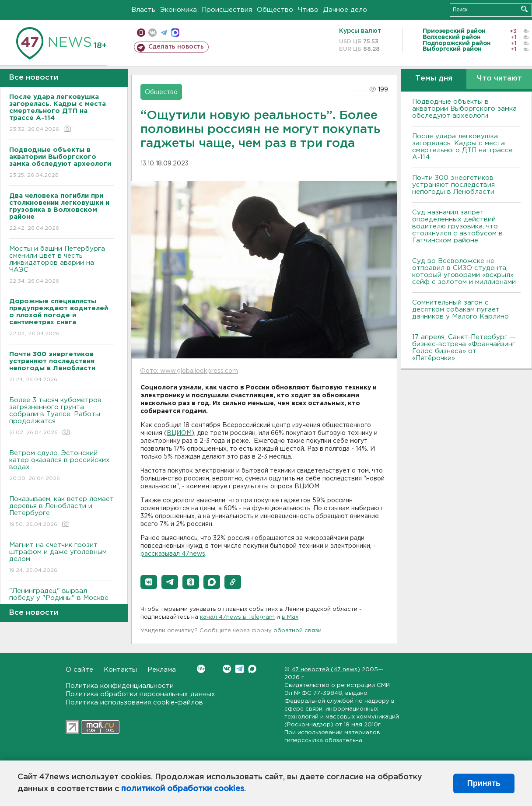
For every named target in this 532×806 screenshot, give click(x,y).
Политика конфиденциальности (120, 686)
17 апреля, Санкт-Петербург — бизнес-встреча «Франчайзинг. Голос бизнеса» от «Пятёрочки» (464, 348)
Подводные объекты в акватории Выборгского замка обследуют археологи (464, 109)
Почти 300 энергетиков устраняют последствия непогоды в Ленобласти (453, 185)
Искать (524, 9)
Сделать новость (176, 47)
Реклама (162, 670)
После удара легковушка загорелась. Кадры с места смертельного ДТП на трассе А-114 (462, 147)
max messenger (175, 33)
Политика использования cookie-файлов (134, 703)
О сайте (79, 670)
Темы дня (434, 79)
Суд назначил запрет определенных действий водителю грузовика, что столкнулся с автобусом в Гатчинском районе (457, 226)
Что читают (499, 79)
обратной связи (297, 631)
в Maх (290, 617)
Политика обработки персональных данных (140, 694)
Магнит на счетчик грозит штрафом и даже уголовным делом (61, 558)
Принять (484, 783)
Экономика (178, 10)
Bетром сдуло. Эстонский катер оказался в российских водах (61, 466)
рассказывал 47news (173, 554)
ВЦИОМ (179, 433)
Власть (143, 10)
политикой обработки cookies (183, 789)
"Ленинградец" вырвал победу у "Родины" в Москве (61, 601)
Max (252, 669)
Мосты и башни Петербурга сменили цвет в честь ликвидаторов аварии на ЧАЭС (61, 265)
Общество (275, 10)
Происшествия (227, 10)
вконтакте (152, 33)
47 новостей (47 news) (326, 670)
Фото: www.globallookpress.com (189, 371)
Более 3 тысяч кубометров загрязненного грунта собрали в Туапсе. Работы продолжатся (61, 417)
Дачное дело (345, 10)
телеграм (164, 33)
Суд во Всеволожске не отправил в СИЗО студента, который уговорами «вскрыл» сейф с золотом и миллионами (464, 272)
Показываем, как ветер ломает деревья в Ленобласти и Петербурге (61, 512)
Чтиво (308, 10)
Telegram (240, 669)
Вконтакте (201, 669)
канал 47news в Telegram (237, 617)
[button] (149, 582)
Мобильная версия (141, 33)
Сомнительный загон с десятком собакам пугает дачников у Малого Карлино (460, 310)
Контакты (120, 670)
